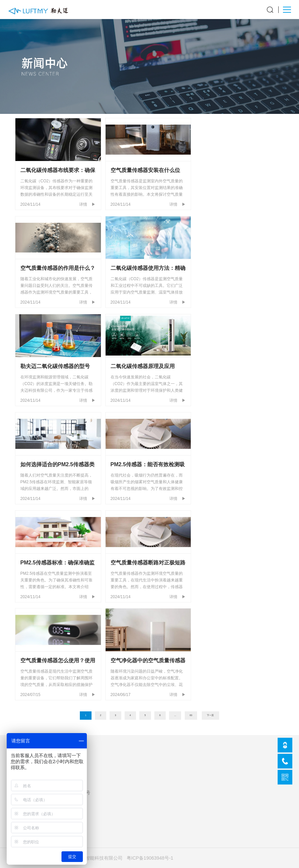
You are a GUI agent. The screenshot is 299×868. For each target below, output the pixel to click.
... (175, 715)
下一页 (210, 715)
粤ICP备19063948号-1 (150, 858)
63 (191, 715)
